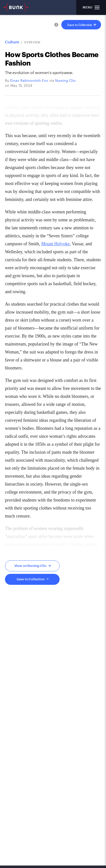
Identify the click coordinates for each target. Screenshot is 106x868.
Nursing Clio (65, 80)
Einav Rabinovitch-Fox (29, 80)
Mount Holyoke (55, 244)
